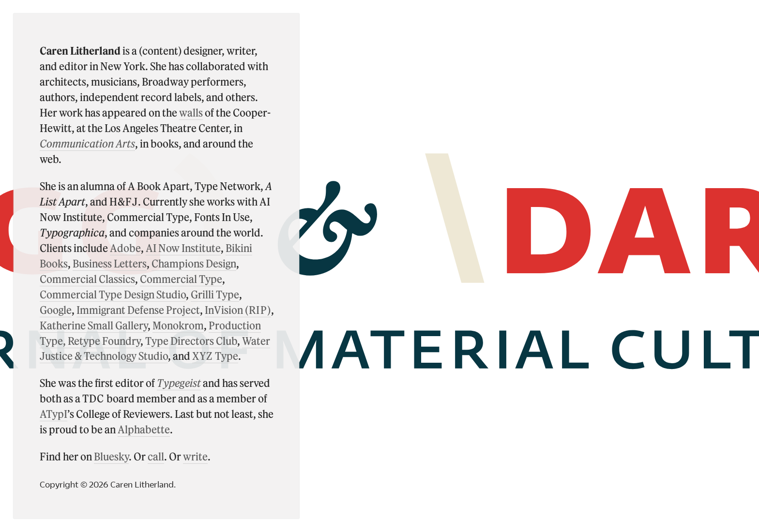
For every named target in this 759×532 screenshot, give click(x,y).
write (195, 456)
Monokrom (178, 325)
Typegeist (179, 383)
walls (191, 112)
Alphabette (144, 429)
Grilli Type (215, 294)
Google (56, 310)
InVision (238, 310)
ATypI (53, 414)
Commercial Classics (87, 279)
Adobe (125, 248)
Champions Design (194, 263)
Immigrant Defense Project (138, 310)
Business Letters (110, 263)
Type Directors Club (191, 340)
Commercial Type (181, 279)
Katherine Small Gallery (94, 325)
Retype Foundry (104, 340)
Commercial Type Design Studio (113, 294)
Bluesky (111, 456)
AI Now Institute (183, 248)
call (156, 456)
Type (215, 355)
